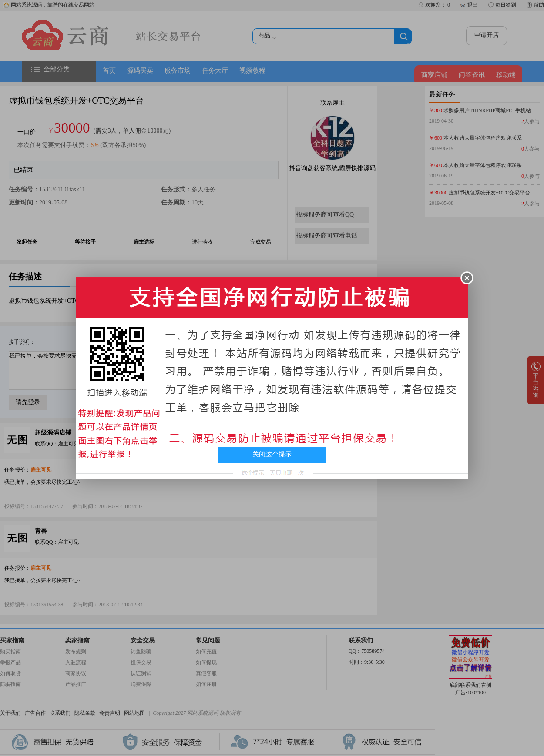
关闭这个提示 (272, 454)
